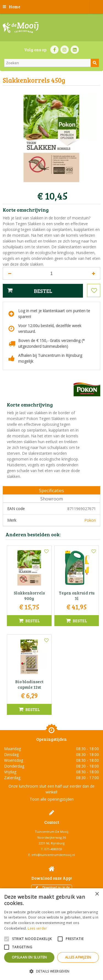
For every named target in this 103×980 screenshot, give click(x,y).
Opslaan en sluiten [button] (29, 957)
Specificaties (51, 491)
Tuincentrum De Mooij (52, 832)
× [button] (97, 894)
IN (65, 50)
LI (75, 50)
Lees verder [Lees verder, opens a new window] (37, 928)
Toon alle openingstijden (52, 799)
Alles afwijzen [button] (78, 957)
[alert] (51, 934)
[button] (51, 971)
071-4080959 (53, 849)
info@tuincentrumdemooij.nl (53, 855)
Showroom (52, 499)
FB (54, 50)
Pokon (90, 520)
